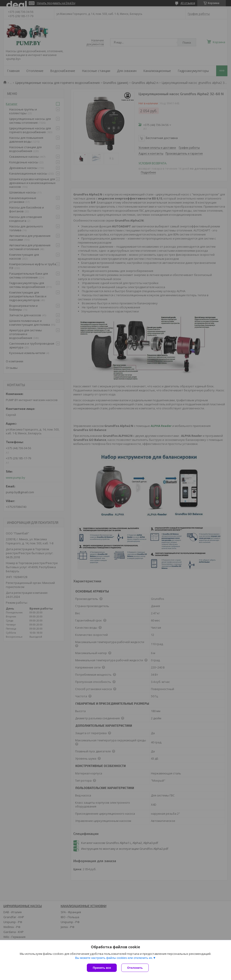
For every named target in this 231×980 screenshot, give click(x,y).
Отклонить (135, 968)
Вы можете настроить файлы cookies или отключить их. (114, 958)
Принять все (102, 968)
